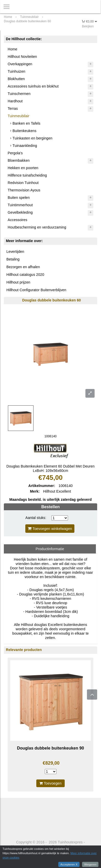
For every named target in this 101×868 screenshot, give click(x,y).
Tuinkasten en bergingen (32, 138)
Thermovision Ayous (24, 190)
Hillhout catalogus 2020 (25, 275)
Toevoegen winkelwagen (50, 529)
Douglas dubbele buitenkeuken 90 (51, 748)
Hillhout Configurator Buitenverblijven (36, 290)
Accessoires (18, 220)
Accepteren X (69, 864)
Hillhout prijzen (18, 282)
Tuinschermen (19, 94)
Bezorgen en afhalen (23, 267)
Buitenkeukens (24, 131)
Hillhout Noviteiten (22, 57)
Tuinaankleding (25, 146)
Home (13, 49)
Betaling (13, 259)
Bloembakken (19, 160)
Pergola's (15, 153)
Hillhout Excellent (57, 491)
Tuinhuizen (16, 71)
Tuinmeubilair (19, 116)
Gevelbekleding (20, 212)
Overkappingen (20, 64)
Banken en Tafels (26, 123)
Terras (13, 108)
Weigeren (90, 864)
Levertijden (15, 252)
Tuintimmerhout (20, 205)
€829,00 (51, 763)
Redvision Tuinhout (23, 183)
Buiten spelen (19, 198)
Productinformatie (50, 549)
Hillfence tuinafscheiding (27, 175)
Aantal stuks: (36, 518)
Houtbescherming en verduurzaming (37, 227)
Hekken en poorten (23, 168)
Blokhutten (16, 79)
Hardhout (15, 101)
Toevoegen (50, 783)
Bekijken (88, 26)
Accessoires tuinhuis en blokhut (33, 86)
